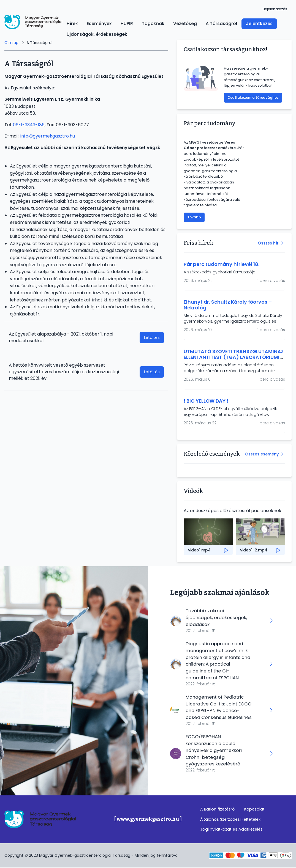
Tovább (194, 217)
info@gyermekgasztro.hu (48, 136)
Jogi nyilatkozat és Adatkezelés (231, 830)
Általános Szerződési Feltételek (230, 820)
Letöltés (152, 337)
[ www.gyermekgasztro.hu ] (148, 819)
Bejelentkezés (275, 9)
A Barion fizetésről (218, 809)
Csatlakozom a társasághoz (253, 97)
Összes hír (268, 243)
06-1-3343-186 (29, 125)
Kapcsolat (254, 809)
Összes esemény (262, 454)
